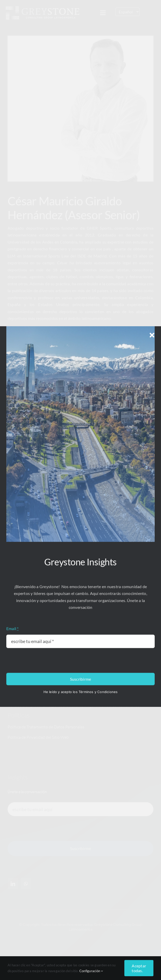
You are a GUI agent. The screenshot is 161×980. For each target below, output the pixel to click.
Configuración (91, 971)
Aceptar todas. (139, 968)
